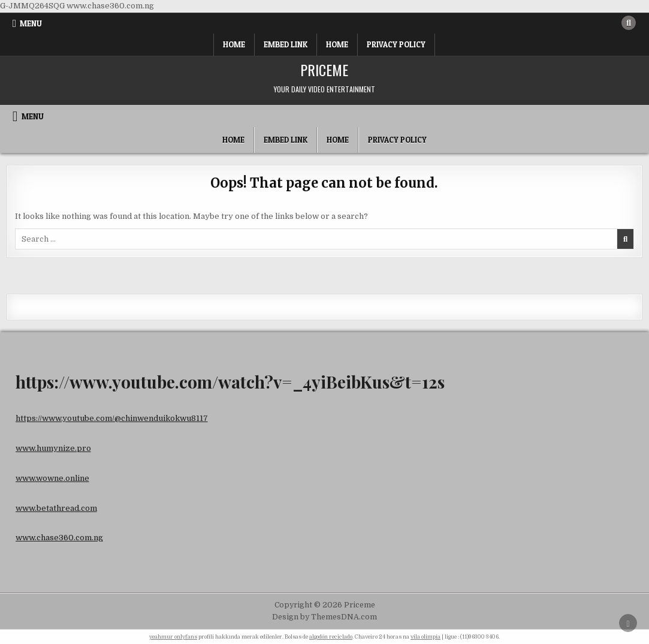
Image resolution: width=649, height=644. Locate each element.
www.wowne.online (52, 478)
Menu (31, 23)
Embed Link (286, 44)
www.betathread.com (56, 508)
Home (234, 44)
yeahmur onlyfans (173, 637)
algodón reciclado (331, 637)
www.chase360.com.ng (59, 538)
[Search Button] (629, 23)
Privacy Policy (396, 44)
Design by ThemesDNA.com (324, 617)
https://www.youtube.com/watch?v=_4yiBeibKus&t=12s (230, 382)
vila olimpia (425, 637)
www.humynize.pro (53, 448)
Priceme (324, 70)
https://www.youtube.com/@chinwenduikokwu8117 (112, 418)
